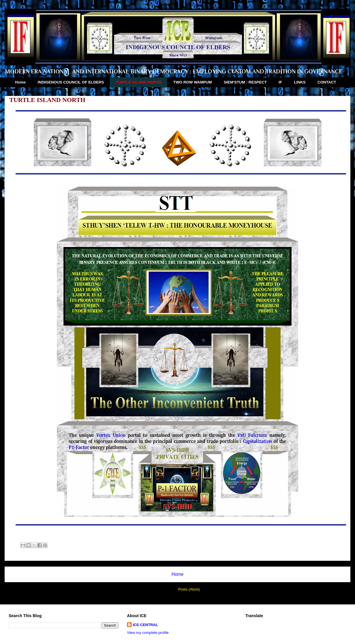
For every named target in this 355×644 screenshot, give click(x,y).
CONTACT (327, 82)
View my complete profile (148, 633)
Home (20, 82)
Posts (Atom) (189, 589)
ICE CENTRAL (145, 625)
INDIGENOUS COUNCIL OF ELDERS (71, 82)
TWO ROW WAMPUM (193, 82)
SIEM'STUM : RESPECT (245, 82)
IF (281, 82)
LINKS (300, 82)
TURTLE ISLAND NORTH (139, 82)
